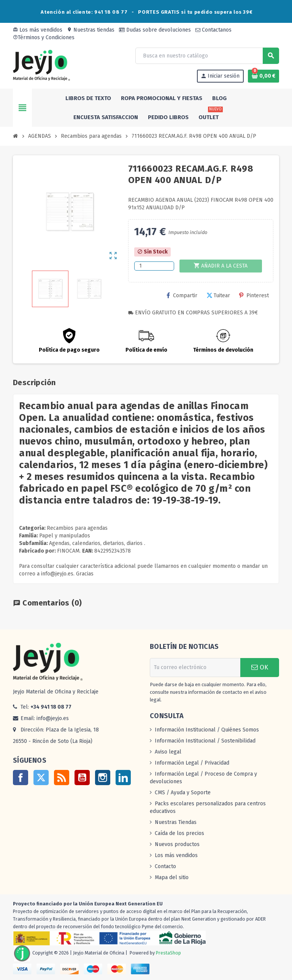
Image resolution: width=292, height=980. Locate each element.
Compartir (182, 296)
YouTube (82, 778)
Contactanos (213, 30)
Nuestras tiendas (91, 30)
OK (260, 667)
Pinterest (254, 296)
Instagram (103, 778)
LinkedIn (123, 778)
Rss (62, 778)
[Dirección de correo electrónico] (195, 668)
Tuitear (218, 296)
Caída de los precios (179, 833)
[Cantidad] (154, 266)
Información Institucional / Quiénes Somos (207, 730)
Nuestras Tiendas (176, 822)
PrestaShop (168, 953)
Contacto (165, 866)
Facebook (21, 778)
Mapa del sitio (172, 877)
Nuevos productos (177, 844)
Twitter (41, 778)
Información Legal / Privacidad (192, 763)
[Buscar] (207, 56)
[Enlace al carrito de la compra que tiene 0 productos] (263, 76)
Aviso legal (168, 752)
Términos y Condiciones (44, 37)
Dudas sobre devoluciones (155, 30)
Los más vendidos (38, 30)
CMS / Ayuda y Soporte (183, 793)
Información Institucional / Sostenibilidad (205, 741)
